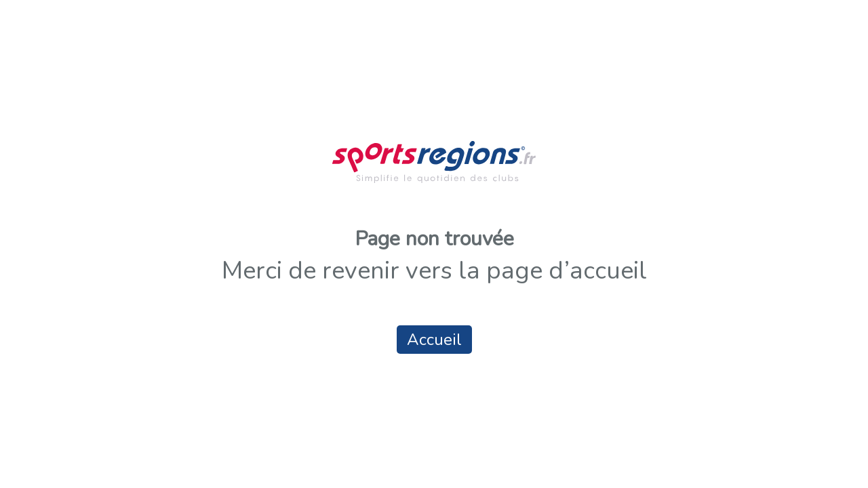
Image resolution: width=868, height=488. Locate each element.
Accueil (434, 340)
